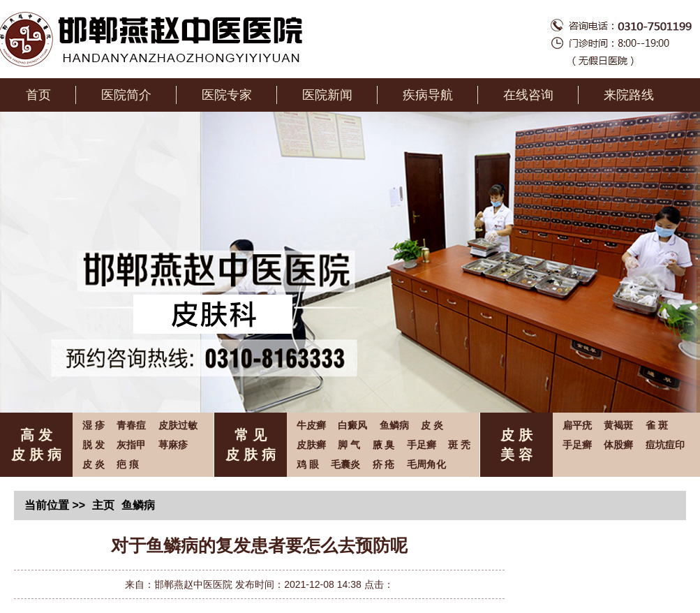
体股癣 (618, 445)
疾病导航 (428, 95)
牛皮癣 (311, 425)
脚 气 (349, 445)
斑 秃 (459, 445)
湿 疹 (94, 425)
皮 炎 (94, 464)
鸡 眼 (308, 464)
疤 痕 (128, 464)
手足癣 (422, 445)
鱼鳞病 (394, 425)
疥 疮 (384, 464)
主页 (103, 505)
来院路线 (629, 95)
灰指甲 (131, 445)
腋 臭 (384, 445)
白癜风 (352, 425)
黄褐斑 (618, 425)
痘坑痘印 (665, 445)
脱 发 (94, 445)
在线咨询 (528, 95)
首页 (38, 95)
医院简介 (126, 95)
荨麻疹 (173, 445)
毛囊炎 (345, 464)
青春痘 (131, 425)
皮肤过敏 (178, 425)
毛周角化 (426, 464)
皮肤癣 (311, 445)
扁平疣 (577, 425)
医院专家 (227, 95)
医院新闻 (327, 95)
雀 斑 (657, 425)
